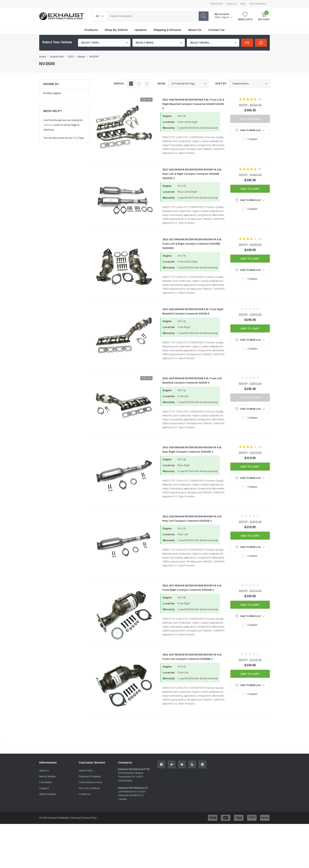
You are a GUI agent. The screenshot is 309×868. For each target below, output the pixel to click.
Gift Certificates (258, 4)
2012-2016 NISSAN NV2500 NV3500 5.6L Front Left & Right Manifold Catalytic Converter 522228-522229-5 (193, 104)
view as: (119, 84)
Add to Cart (250, 189)
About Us (232, 4)
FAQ (75, 138)
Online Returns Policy (90, 826)
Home (43, 57)
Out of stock (250, 119)
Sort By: (221, 84)
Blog (243, 4)
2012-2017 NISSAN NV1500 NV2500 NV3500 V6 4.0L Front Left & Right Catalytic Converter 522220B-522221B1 (192, 244)
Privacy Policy (89, 862)
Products (91, 30)
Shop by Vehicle (116, 30)
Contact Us (85, 838)
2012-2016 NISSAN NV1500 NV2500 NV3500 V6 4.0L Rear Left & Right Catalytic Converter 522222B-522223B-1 (192, 174)
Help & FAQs (86, 815)
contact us (49, 125)
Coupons (44, 832)
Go (247, 43)
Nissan (81, 57)
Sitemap (75, 862)
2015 (71, 57)
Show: (162, 84)
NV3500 (94, 57)
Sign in (227, 17)
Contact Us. (255, 782)
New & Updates (48, 821)
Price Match (46, 826)
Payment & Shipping (90, 821)
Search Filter (57, 57)
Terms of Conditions (89, 832)
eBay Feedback (47, 838)
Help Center (217, 4)
